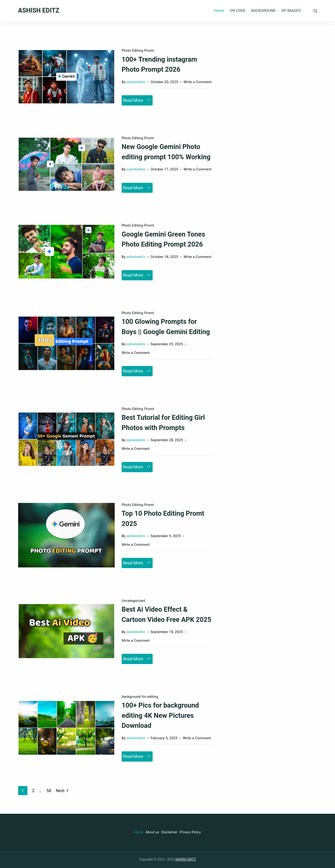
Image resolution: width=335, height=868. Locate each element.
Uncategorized (133, 601)
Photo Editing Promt (138, 51)
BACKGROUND (263, 11)
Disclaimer (169, 832)
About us (152, 832)
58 (49, 790)
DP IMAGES (291, 11)
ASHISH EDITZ (39, 10)
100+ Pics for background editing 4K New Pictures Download (161, 715)
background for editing (140, 697)
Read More (133, 100)
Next (60, 791)
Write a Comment (198, 82)
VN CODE (238, 11)
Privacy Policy (190, 832)
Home (219, 11)
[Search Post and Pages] (315, 11)
